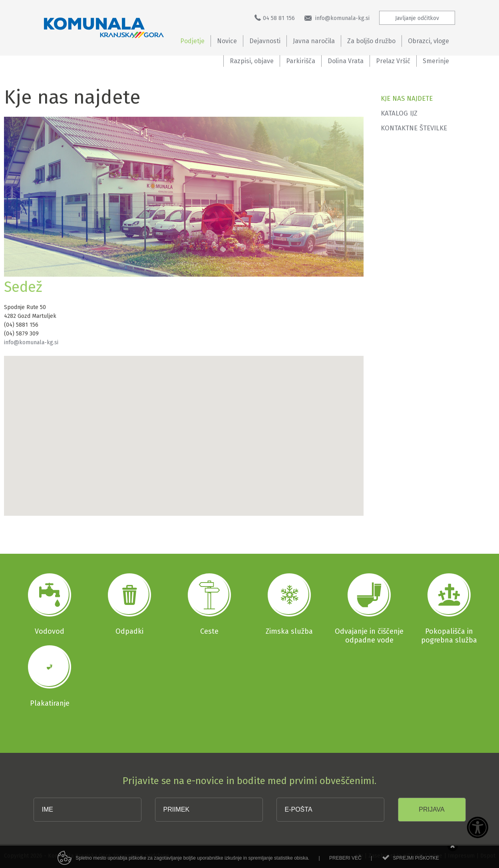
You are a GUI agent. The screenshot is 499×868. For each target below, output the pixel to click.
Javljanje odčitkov (417, 18)
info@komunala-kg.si (337, 18)
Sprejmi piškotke (416, 863)
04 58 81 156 (275, 18)
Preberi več (345, 863)
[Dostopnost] (478, 828)
